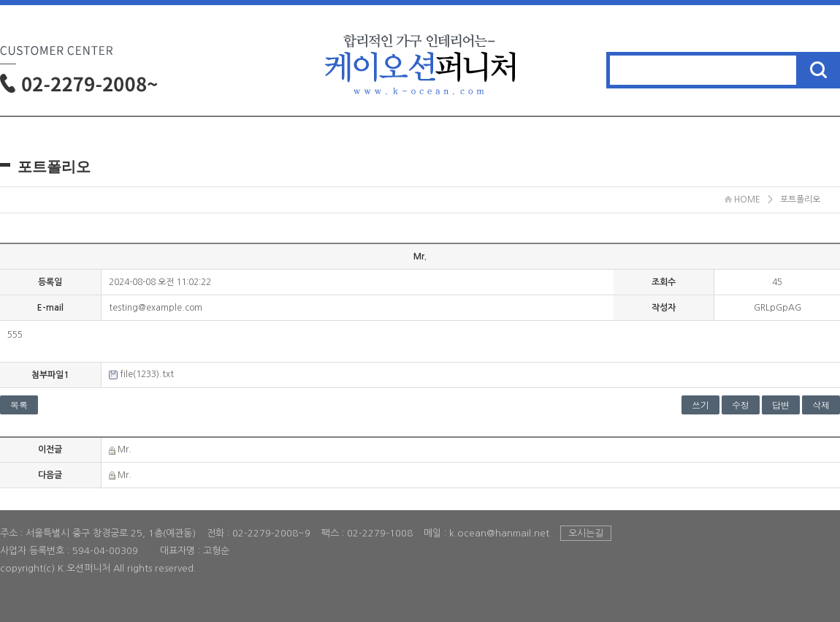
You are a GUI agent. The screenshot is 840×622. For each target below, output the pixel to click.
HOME (742, 200)
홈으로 (420, 50)
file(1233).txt (147, 374)
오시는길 (586, 533)
